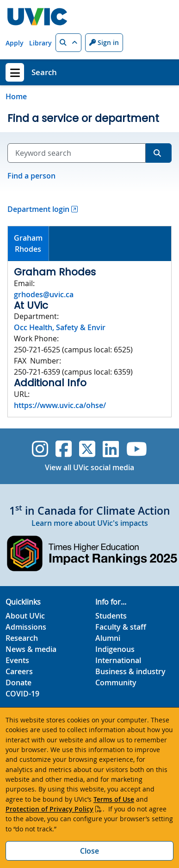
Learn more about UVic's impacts (90, 523)
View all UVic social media (89, 467)
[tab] (28, 244)
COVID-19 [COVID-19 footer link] (22, 694)
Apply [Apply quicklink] (15, 43)
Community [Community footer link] (116, 683)
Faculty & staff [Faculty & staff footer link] (121, 627)
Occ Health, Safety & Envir (60, 327)
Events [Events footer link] (17, 660)
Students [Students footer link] (111, 616)
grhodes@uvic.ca (44, 294)
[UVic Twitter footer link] (87, 449)
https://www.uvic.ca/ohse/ (60, 405)
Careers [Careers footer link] (19, 671)
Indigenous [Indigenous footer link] (115, 649)
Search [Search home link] (44, 72)
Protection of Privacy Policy (49, 809)
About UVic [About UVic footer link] (25, 616)
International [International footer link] (118, 660)
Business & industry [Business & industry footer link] (130, 671)
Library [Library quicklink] (40, 43)
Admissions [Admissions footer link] (26, 627)
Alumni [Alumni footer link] (108, 638)
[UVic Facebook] (64, 449)
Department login (38, 209)
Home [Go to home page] (16, 96)
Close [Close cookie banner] (89, 851)
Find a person (31, 176)
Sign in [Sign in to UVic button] (104, 42)
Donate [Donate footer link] (19, 683)
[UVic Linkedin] (111, 449)
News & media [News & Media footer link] (31, 649)
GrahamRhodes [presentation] (28, 243)
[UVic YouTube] (137, 449)
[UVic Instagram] (40, 449)
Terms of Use (114, 799)
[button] (68, 43)
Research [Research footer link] (22, 638)
